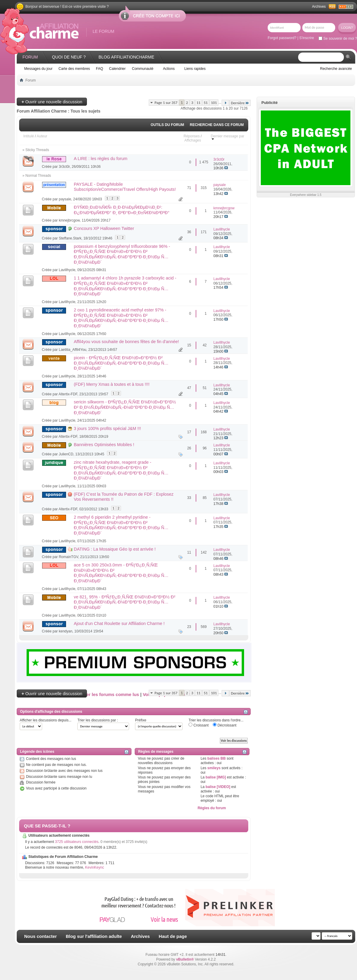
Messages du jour (38, 69)
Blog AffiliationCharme (126, 57)
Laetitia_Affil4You (73, 350)
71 (189, 188)
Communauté (143, 69)
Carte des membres (74, 69)
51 (206, 103)
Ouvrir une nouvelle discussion (52, 102)
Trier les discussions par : (98, 720)
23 (189, 627)
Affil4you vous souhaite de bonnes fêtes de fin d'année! (126, 342)
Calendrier (117, 69)
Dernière (240, 103)
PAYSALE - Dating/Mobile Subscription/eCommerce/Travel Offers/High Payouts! (125, 187)
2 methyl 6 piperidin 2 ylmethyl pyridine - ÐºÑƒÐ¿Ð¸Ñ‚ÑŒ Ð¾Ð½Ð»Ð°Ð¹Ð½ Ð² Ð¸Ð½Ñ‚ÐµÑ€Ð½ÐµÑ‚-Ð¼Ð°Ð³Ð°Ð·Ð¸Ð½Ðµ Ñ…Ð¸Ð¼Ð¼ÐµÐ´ (121, 525)
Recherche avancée (336, 69)
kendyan (66, 631)
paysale (65, 199)
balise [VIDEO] (218, 787)
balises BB (216, 758)
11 (199, 103)
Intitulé (29, 136)
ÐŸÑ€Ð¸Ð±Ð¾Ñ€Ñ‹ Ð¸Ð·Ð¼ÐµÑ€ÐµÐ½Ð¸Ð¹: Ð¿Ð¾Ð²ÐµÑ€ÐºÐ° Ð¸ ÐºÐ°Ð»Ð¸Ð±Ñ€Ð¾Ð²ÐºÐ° (122, 210)
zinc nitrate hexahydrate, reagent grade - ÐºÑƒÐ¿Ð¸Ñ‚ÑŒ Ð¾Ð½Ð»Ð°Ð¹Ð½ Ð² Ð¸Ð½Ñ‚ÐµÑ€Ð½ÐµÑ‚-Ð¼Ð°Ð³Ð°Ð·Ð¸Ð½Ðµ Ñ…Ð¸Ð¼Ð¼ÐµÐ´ (121, 470)
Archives (319, 7)
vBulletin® (185, 959)
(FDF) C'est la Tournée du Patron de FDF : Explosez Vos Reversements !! (124, 497)
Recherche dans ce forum (217, 125)
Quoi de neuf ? (69, 57)
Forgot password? (282, 38)
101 (214, 103)
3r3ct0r (64, 167)
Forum (30, 57)
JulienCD (66, 454)
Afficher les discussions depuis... (46, 720)
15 (189, 345)
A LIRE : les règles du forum (101, 159)
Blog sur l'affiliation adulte (94, 936)
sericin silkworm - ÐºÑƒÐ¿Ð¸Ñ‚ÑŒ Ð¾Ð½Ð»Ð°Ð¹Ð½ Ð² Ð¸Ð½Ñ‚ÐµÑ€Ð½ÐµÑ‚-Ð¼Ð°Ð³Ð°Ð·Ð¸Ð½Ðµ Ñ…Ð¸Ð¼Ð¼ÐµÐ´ (125, 407)
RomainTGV (69, 557)
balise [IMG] (216, 777)
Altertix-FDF (68, 394)
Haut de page (173, 936)
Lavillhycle (67, 270)
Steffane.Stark (70, 238)
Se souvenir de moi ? (338, 39)
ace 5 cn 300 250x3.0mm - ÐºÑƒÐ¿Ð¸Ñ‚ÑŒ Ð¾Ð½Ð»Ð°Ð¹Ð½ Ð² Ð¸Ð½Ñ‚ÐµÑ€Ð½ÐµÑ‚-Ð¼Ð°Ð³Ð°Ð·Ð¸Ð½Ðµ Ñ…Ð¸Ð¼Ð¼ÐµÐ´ (121, 573)
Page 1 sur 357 (166, 103)
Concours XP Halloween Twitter (104, 228)
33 (189, 498)
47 (189, 388)
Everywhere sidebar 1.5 (306, 195)
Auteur (42, 136)
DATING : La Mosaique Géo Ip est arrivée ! (115, 549)
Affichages (193, 140)
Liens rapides (195, 69)
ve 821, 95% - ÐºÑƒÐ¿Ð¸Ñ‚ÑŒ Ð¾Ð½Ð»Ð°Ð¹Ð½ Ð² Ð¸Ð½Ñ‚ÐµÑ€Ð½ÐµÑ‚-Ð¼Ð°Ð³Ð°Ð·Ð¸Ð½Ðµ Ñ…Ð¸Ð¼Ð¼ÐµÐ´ (125, 602)
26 (189, 448)
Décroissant (225, 725)
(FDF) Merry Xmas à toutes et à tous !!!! (112, 384)
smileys (214, 768)
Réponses (191, 136)
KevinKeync (95, 867)
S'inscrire (307, 38)
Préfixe (141, 720)
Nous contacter (40, 936)
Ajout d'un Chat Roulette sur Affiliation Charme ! (119, 623)
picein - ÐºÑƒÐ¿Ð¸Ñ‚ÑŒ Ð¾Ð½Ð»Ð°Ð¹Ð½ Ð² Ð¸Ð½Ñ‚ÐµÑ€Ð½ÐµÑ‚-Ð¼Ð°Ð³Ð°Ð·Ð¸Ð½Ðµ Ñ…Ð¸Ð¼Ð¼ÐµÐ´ (121, 363)
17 (189, 432)
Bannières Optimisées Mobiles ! (104, 445)
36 (189, 232)
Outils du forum (167, 125)
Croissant (199, 725)
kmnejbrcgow (69, 220)
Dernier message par (228, 137)
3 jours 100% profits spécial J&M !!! (107, 428)
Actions (169, 69)
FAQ (99, 69)
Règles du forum (212, 808)
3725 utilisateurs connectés (77, 842)
